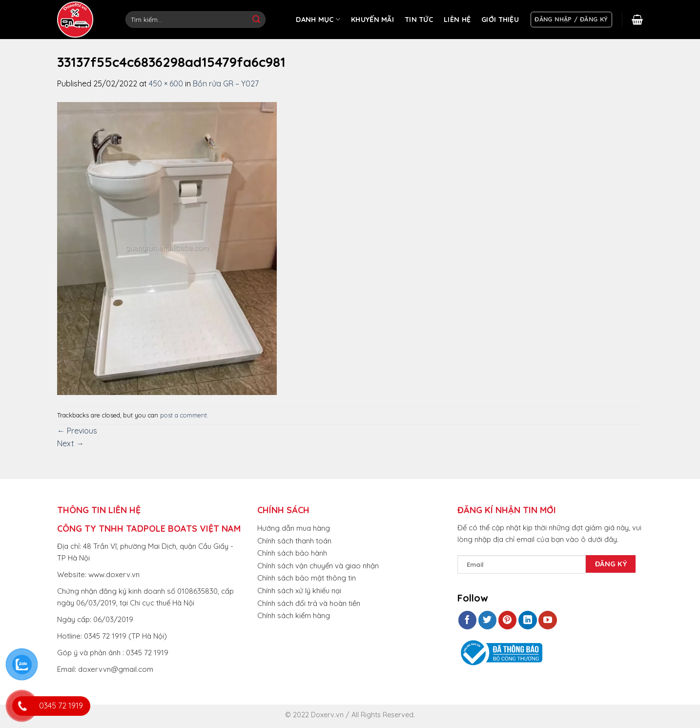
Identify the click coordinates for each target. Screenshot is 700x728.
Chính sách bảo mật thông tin (307, 578)
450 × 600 (166, 83)
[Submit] (256, 20)
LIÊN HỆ (457, 20)
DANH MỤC (318, 19)
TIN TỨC (419, 20)
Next (71, 443)
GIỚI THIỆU (500, 20)
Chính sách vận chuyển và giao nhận (318, 566)
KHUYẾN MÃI (372, 20)
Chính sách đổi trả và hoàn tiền (309, 603)
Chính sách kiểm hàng (294, 615)
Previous (77, 431)
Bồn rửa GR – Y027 (226, 83)
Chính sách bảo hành (292, 553)
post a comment (184, 415)
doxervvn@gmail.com (116, 669)
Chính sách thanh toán (294, 541)
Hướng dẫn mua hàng (294, 528)
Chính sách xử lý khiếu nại (299, 591)
